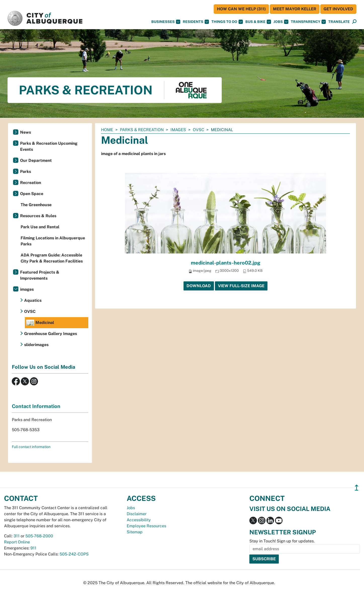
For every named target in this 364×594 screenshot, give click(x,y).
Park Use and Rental (40, 227)
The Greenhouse (36, 205)
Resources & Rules (38, 216)
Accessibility (139, 520)
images (178, 130)
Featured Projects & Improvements (40, 275)
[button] (339, 22)
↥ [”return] (357, 488)
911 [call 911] (33, 548)
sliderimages (36, 345)
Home (107, 130)
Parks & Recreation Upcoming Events (49, 146)
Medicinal (40, 323)
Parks (26, 172)
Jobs (281, 22)
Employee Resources (146, 526)
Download (199, 286)
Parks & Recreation (142, 130)
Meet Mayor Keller (295, 9)
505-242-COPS (74, 554)
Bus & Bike (258, 22)
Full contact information (31, 447)
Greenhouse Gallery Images (51, 334)
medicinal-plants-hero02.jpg (226, 263)
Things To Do (227, 22)
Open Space (32, 194)
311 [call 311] (17, 536)
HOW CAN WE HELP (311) (241, 9)
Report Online (17, 542)
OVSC (198, 130)
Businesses (166, 22)
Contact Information (36, 406)
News (26, 132)
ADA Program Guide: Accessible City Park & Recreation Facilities (52, 258)
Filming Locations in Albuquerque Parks (53, 241)
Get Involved (338, 9)
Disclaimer (137, 514)
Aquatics (33, 300)
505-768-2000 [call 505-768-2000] (39, 536)
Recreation (31, 183)
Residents (196, 22)
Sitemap (135, 532)
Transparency (308, 22)
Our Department (36, 160)
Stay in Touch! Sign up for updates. (282, 541)
